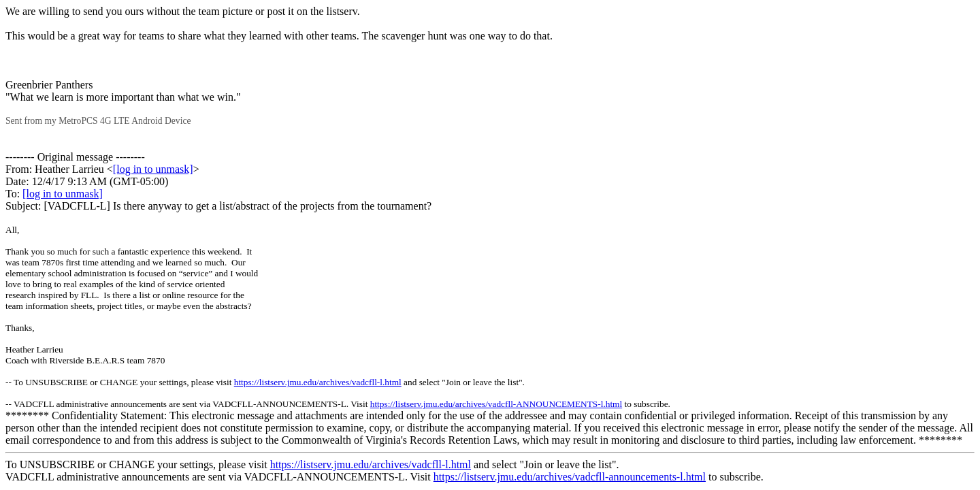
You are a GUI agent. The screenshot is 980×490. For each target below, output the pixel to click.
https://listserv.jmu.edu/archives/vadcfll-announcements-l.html (570, 477)
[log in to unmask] (153, 169)
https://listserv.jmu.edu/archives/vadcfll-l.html (318, 382)
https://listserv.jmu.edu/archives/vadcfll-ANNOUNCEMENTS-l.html (496, 404)
